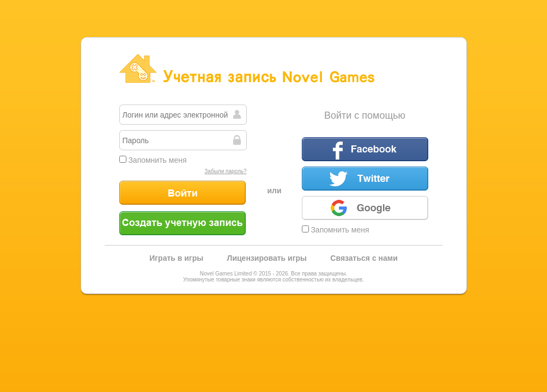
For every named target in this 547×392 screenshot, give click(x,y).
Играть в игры (176, 258)
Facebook (365, 149)
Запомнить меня (153, 160)
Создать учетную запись (183, 223)
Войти (183, 193)
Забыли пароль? (225, 171)
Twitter (365, 179)
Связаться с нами (364, 258)
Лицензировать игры (267, 258)
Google (365, 208)
